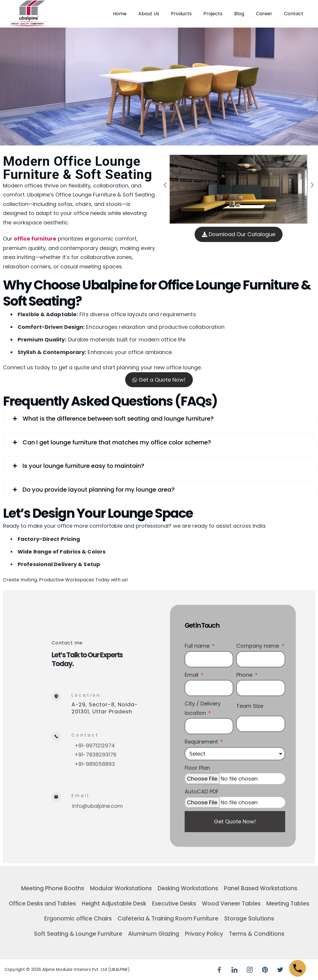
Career (264, 14)
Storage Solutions (249, 919)
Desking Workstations (188, 888)
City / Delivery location (203, 708)
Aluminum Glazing (154, 934)
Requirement (202, 742)
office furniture (35, 239)
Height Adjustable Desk (114, 904)
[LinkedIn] (234, 970)
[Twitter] (280, 970)
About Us (149, 14)
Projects (213, 14)
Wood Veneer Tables (231, 904)
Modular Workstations (121, 888)
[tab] (159, 419)
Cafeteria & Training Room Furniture (168, 919)
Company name (258, 646)
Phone (245, 675)
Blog (239, 14)
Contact (294, 14)
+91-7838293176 (95, 755)
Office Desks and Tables (42, 904)
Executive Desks (174, 904)
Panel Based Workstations (261, 888)
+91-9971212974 (95, 745)
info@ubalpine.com (97, 806)
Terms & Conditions (257, 934)
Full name (198, 646)
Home (120, 14)
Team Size (250, 706)
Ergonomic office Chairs (78, 919)
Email (192, 675)
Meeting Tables (288, 904)
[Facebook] (219, 970)
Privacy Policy (204, 934)
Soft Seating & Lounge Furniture (78, 934)
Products (181, 14)
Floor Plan (197, 768)
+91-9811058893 (95, 764)
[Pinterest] (265, 970)
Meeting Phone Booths (53, 888)
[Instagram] (250, 970)
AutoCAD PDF (202, 792)
